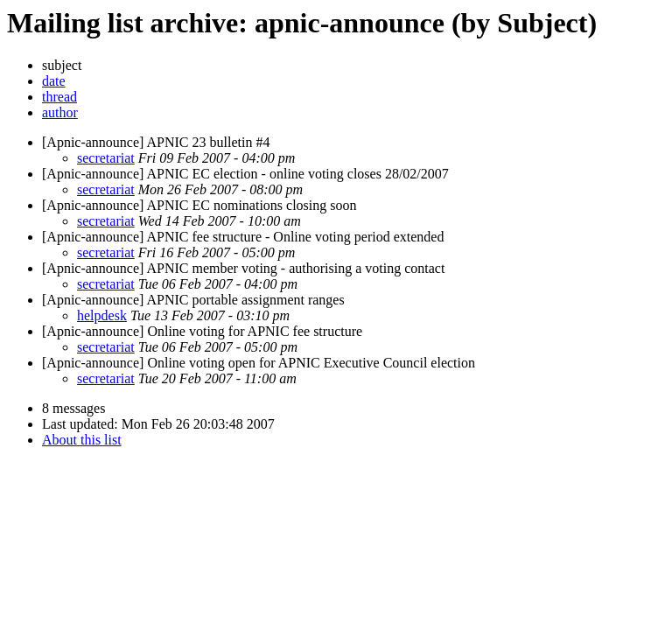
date (54, 81)
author (60, 112)
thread (59, 97)
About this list (82, 440)
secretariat (106, 158)
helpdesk (102, 315)
